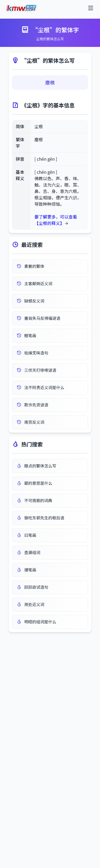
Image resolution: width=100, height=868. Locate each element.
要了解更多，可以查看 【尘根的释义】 (56, 220)
